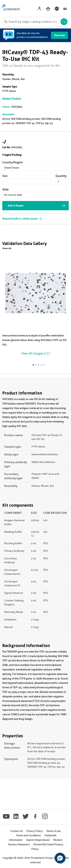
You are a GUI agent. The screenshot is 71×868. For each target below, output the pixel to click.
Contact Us (16, 831)
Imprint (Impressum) (38, 840)
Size (5, 176)
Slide (5, 190)
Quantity (61, 176)
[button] (60, 858)
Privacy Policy (34, 831)
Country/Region (13, 162)
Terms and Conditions (28, 835)
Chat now (59, 35)
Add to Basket (16, 206)
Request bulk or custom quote (22, 219)
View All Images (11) (35, 353)
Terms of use (53, 831)
